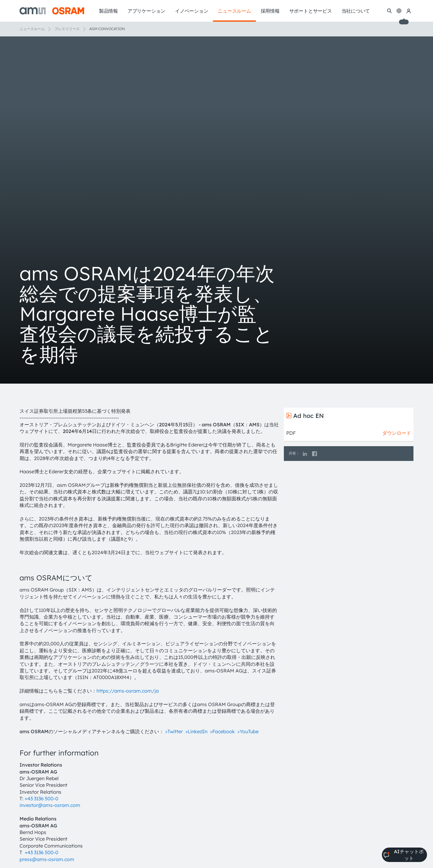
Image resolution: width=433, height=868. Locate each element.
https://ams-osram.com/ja (128, 691)
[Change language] (399, 11)
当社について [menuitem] (356, 11)
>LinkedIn (196, 731)
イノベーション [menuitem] (192, 11)
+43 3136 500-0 (41, 798)
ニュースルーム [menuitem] (234, 11)
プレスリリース (67, 29)
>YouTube (248, 731)
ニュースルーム (32, 29)
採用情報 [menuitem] (270, 11)
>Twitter (174, 731)
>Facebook (222, 731)
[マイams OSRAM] (409, 11)
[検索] (389, 11)
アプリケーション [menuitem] (146, 11)
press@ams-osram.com (47, 859)
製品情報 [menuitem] (108, 11)
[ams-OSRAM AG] (52, 11)
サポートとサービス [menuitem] (311, 11)
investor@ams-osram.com (50, 805)
